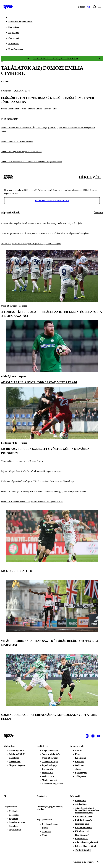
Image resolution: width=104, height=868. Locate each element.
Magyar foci (9, 746)
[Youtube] (99, 736)
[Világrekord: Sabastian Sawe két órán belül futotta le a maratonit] (52, 631)
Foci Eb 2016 (48, 776)
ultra (55, 109)
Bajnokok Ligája (50, 765)
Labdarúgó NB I (8, 376)
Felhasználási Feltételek (86, 846)
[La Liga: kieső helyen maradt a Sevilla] (52, 152)
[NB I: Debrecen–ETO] (52, 561)
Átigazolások (15, 762)
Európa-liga (47, 769)
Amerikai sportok (17, 822)
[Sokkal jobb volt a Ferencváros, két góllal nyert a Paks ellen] (52, 705)
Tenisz (78, 769)
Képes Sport (14, 33)
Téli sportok (81, 776)
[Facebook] (93, 736)
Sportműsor (14, 27)
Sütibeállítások (83, 850)
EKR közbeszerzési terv (86, 820)
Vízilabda (13, 826)
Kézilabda (13, 811)
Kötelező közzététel (84, 816)
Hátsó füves (14, 44)
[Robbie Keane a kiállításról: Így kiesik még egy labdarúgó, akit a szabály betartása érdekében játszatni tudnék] (52, 129)
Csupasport (14, 38)
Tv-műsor (46, 831)
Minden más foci (50, 780)
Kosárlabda (14, 815)
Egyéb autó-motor (50, 824)
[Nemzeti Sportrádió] (89, 7)
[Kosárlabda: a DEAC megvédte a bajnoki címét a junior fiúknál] (52, 502)
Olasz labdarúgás (9, 306)
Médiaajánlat (81, 804)
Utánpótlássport (16, 49)
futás (24, 109)
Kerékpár (80, 762)
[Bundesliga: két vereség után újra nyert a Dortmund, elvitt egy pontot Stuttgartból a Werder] (52, 492)
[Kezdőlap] (8, 7)
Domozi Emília (35, 109)
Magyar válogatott (17, 765)
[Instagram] (87, 736)
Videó (45, 835)
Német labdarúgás (50, 762)
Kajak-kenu (80, 758)
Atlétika (79, 750)
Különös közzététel (84, 828)
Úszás (78, 754)
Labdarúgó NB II (9, 443)
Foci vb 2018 (48, 773)
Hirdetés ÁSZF (82, 835)
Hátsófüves (14, 758)
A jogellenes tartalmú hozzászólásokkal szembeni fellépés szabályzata (87, 810)
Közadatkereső (82, 831)
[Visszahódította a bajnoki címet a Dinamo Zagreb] (52, 461)
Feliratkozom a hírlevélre (52, 201)
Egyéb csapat (15, 830)
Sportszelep (42, 796)
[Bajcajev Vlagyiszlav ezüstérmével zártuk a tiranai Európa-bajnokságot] (52, 471)
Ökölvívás (80, 765)
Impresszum (81, 801)
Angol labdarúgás (50, 750)
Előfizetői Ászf (82, 839)
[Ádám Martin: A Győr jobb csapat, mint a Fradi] (52, 371)
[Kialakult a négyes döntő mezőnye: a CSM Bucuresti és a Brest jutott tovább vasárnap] (52, 481)
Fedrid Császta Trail (10, 109)
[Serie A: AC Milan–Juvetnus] (52, 142)
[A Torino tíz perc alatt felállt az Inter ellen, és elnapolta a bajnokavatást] (52, 301)
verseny (47, 109)
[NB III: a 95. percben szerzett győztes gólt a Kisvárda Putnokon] (52, 438)
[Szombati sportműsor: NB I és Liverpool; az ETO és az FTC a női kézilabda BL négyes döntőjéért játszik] (52, 233)
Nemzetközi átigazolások (53, 784)
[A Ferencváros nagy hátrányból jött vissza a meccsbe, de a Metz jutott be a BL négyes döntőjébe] (52, 223)
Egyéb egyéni (81, 773)
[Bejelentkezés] (81, 7)
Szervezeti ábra (82, 824)
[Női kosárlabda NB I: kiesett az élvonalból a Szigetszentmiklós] (52, 162)
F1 (5, 796)
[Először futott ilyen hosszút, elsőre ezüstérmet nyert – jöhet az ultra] (52, 100)
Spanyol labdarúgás (51, 754)
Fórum (45, 828)
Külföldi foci (42, 746)
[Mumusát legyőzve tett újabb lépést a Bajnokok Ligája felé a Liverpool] (52, 244)
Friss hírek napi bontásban (20, 21)
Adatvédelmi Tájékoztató (86, 842)
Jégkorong (14, 819)
